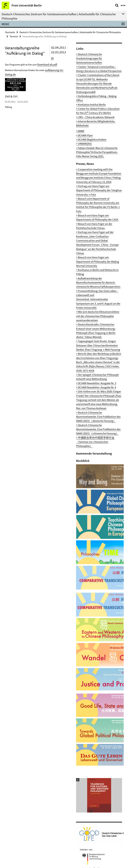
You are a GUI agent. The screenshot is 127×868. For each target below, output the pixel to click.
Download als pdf (46, 63)
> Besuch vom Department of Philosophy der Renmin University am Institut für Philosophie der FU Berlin (98, 147)
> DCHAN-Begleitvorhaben (88, 106)
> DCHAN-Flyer (82, 103)
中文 (71, 791)
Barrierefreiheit (15, 812)
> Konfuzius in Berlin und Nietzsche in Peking (96, 186)
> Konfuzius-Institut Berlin (88, 82)
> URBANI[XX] (82, 109)
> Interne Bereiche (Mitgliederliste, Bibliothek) (96, 95)
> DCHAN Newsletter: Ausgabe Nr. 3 (91, 250)
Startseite (10, 32)
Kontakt (12, 796)
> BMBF (79, 99)
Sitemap (12, 818)
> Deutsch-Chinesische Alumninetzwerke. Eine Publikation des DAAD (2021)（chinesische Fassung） (96, 279)
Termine (14, 36)
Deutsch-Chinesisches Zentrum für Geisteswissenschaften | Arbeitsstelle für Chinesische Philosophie (70, 32)
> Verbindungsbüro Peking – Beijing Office (95, 79)
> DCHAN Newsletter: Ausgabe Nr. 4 (91, 254)
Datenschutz (14, 807)
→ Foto (111, 141)
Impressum (13, 802)
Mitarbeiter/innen (17, 791)
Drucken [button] (73, 785)
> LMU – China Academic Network (91, 92)
